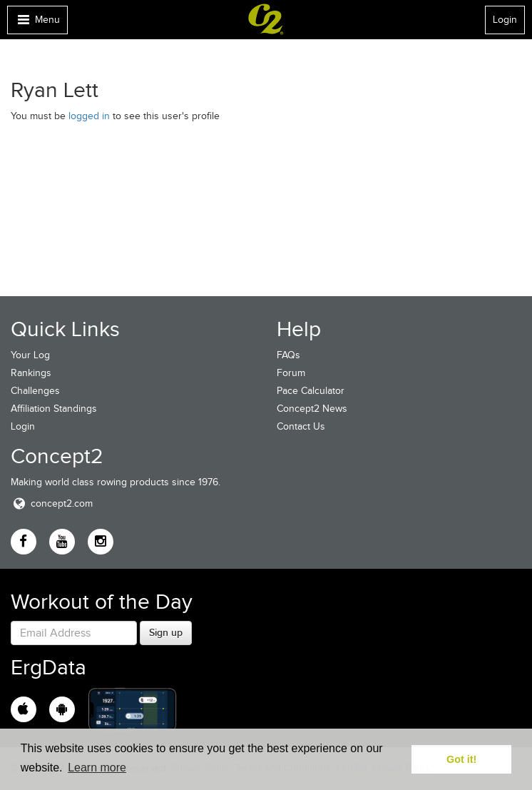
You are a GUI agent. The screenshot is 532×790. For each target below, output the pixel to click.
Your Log (30, 355)
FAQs (288, 355)
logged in (89, 116)
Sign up (166, 632)
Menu (37, 23)
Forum (291, 373)
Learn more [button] (97, 768)
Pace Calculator (311, 391)
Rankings (31, 373)
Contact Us (301, 426)
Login (505, 20)
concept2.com (52, 503)
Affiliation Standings (54, 409)
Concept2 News (312, 409)
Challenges (35, 391)
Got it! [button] (461, 759)
